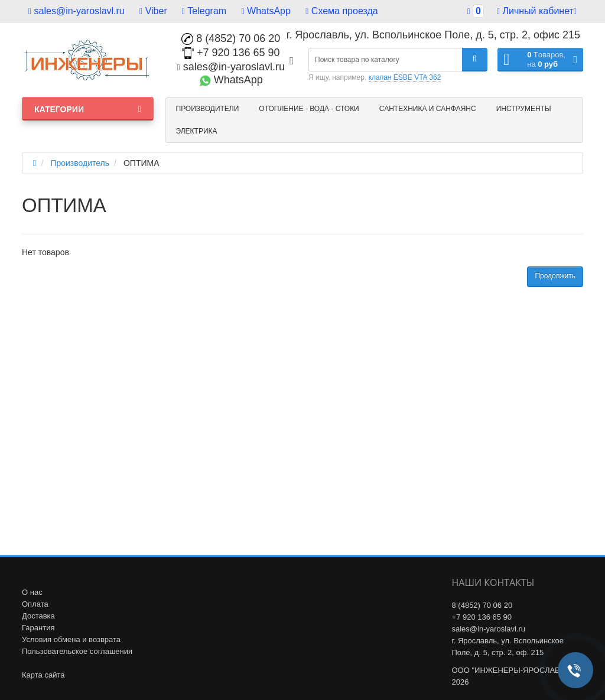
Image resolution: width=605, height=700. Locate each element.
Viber (153, 11)
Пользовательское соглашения (77, 651)
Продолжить (555, 276)
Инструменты (524, 109)
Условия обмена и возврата (71, 639)
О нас (32, 592)
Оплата (35, 604)
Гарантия (38, 628)
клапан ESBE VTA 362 (405, 77)
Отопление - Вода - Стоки (309, 109)
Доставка (38, 616)
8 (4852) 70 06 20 (231, 38)
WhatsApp (266, 11)
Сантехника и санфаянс (428, 109)
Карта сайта (43, 675)
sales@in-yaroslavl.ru (77, 11)
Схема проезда (341, 11)
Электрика (197, 131)
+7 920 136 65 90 (231, 53)
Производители (208, 109)
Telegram (204, 11)
